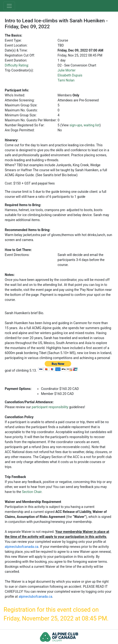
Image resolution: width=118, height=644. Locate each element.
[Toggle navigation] (9, 6)
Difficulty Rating (16, 65)
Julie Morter (66, 70)
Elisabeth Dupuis (70, 75)
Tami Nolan (66, 80)
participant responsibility (50, 407)
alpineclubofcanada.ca (22, 547)
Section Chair (32, 492)
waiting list (92, 125)
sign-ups (76, 125)
